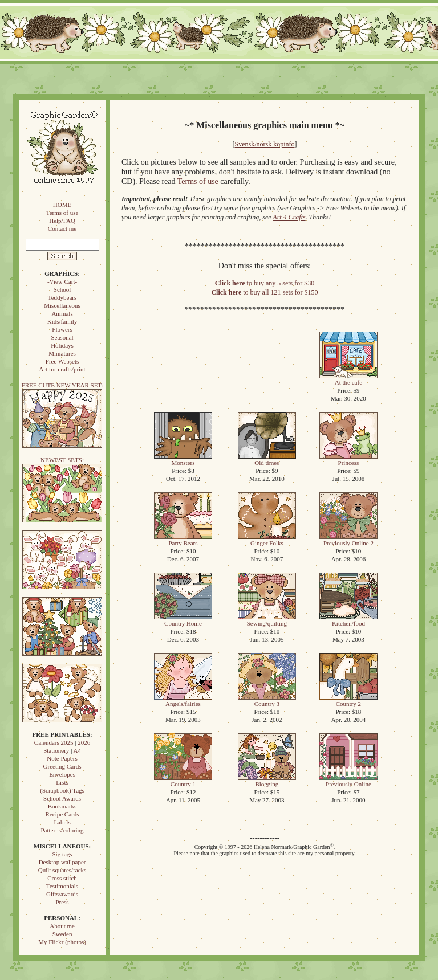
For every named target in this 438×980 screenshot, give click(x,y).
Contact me (62, 228)
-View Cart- (62, 281)
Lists (62, 782)
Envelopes (62, 774)
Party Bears (183, 540)
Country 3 (267, 701)
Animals (62, 313)
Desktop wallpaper (62, 862)
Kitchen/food (348, 620)
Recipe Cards (62, 814)
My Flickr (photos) (62, 942)
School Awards (62, 798)
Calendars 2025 (54, 742)
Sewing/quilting (267, 620)
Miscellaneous (62, 305)
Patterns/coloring (62, 830)
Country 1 (183, 781)
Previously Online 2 (348, 540)
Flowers (62, 329)
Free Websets (62, 361)
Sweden (62, 934)
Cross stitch (62, 878)
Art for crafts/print (62, 369)
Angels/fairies (183, 701)
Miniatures (62, 353)
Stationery (56, 750)
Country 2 (348, 701)
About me (62, 926)
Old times (267, 460)
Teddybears (62, 297)
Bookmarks (62, 806)
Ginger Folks (267, 540)
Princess (348, 460)
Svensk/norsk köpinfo (265, 144)
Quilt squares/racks (62, 870)
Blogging (267, 781)
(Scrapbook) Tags (62, 790)
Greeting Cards (62, 766)
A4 (77, 750)
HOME (62, 205)
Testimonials (62, 886)
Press (62, 902)
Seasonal (62, 337)
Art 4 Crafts (289, 217)
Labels (62, 822)
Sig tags (62, 854)
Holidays (62, 345)
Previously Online (348, 781)
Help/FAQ (62, 220)
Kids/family (62, 321)
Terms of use (62, 213)
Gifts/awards (62, 894)
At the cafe (348, 379)
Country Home (183, 620)
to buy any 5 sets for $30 (265, 283)
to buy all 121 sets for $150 (264, 292)
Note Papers (62, 758)
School (62, 289)
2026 (84, 742)
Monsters (183, 460)
